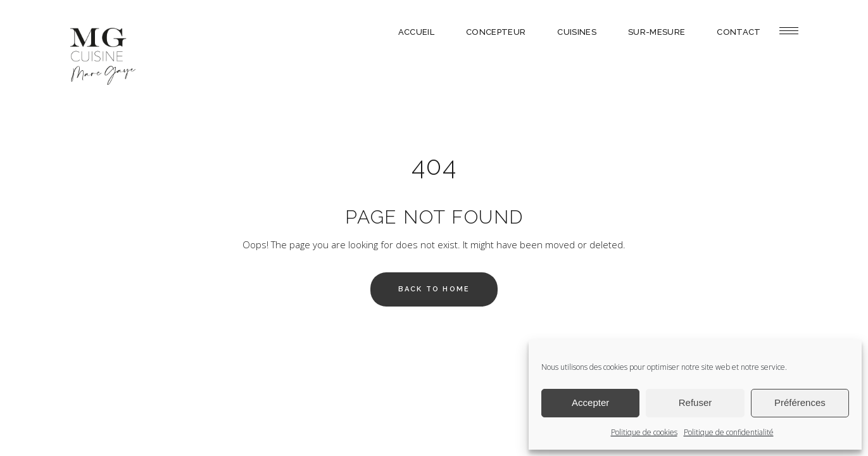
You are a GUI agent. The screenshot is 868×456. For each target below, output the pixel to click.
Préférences (800, 402)
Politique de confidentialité (729, 432)
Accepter (590, 402)
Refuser (695, 402)
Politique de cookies (644, 432)
